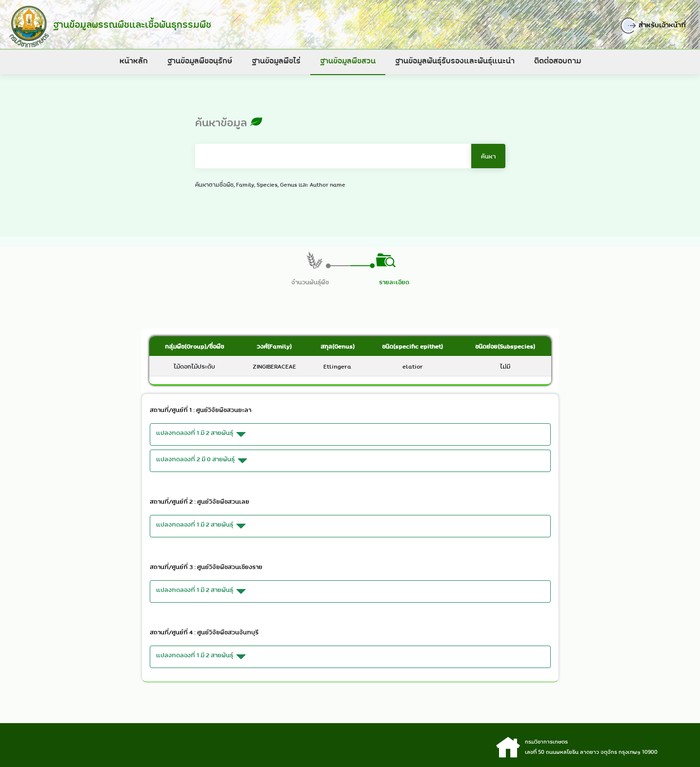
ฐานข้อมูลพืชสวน (348, 60)
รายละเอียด (394, 282)
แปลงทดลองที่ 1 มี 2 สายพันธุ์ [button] (202, 434)
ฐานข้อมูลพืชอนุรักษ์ (200, 60)
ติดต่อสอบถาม (558, 60)
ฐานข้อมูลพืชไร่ (276, 60)
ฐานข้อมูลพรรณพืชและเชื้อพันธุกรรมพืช (130, 24)
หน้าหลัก (134, 60)
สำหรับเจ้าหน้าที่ (657, 26)
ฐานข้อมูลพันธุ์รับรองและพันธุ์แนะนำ (455, 60)
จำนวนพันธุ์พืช (310, 282)
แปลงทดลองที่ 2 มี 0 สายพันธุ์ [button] (203, 461)
